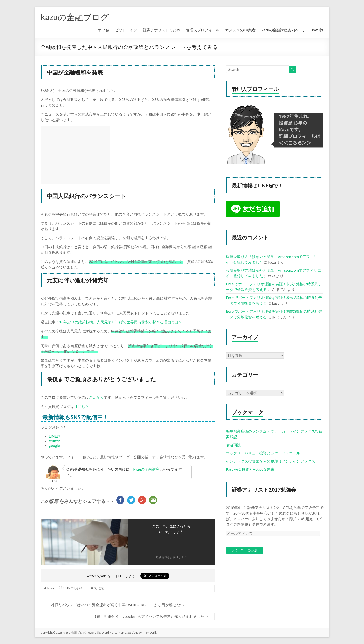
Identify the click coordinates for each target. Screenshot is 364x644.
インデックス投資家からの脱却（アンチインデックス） (272, 461)
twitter (54, 441)
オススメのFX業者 (240, 30)
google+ (55, 445)
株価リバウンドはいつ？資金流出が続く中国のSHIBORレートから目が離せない (115, 605)
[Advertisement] (75, 155)
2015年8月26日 (74, 588)
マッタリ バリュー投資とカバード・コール (263, 453)
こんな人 (96, 397)
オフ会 (104, 30)
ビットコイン (126, 30)
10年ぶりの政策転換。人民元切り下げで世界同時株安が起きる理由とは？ (121, 322)
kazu (51, 588)
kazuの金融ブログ (75, 17)
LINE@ (54, 436)
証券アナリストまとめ (162, 30)
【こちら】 (83, 406)
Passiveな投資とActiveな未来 (250, 469)
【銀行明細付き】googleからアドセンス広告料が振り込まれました (151, 616)
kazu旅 (318, 30)
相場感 (99, 588)
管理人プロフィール (203, 30)
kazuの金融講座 (146, 469)
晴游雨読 (233, 445)
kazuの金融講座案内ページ (284, 30)
